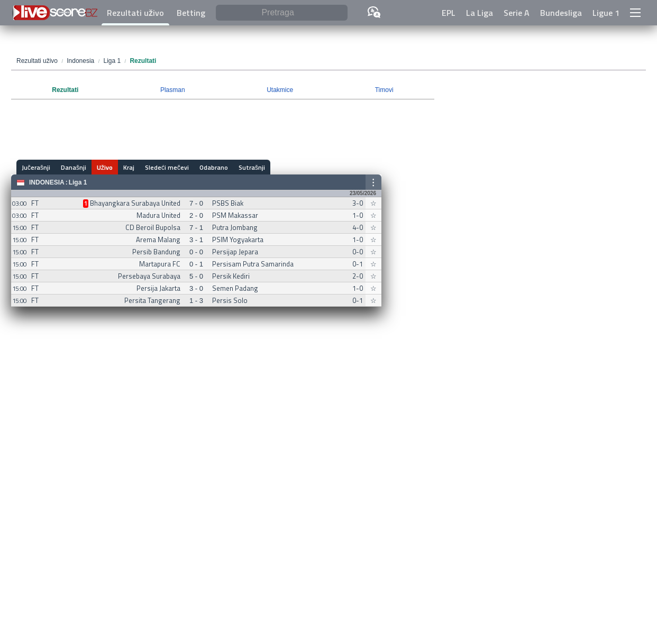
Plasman (173, 90)
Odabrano (214, 167)
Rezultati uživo (135, 13)
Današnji (74, 167)
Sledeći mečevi (167, 167)
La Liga (480, 13)
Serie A (517, 13)
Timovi (384, 90)
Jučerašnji (36, 167)
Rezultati (65, 90)
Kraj (129, 167)
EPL (449, 13)
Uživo (105, 167)
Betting (191, 13)
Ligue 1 (606, 13)
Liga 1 (78, 182)
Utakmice (280, 90)
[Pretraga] (282, 13)
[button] (635, 13)
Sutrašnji (252, 167)
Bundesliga (561, 13)
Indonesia (47, 182)
